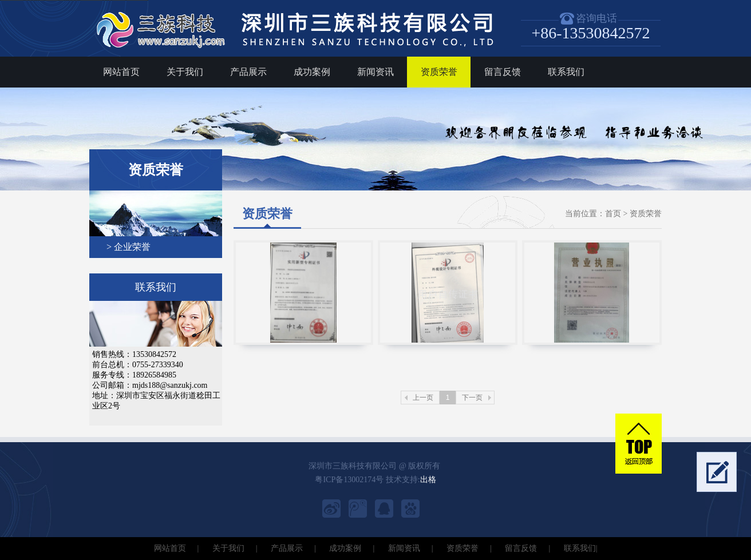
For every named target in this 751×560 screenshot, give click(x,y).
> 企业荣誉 (129, 247)
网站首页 (121, 72)
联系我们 (566, 72)
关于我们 (185, 72)
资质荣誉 (439, 72)
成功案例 (312, 72)
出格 (428, 480)
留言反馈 (503, 72)
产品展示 (248, 72)
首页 (613, 214)
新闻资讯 (375, 72)
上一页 (423, 398)
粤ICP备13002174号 (349, 480)
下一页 (472, 398)
